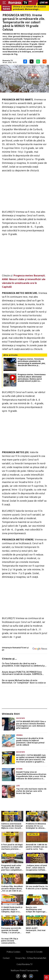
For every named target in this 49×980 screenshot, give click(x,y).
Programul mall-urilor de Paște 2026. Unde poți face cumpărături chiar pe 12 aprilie (11, 868)
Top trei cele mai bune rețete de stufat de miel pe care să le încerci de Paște (31, 791)
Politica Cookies (14, 952)
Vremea (19, 735)
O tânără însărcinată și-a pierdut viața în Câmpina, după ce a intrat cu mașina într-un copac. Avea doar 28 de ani (12, 909)
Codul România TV (24, 964)
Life (18, 786)
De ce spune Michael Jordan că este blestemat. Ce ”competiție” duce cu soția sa (24, 682)
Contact (6, 958)
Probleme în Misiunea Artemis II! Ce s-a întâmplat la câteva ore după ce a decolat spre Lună (36, 826)
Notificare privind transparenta (24, 970)
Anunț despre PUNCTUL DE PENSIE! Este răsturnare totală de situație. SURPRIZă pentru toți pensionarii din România (22, 673)
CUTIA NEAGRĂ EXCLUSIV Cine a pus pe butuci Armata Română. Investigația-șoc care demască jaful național (31, 725)
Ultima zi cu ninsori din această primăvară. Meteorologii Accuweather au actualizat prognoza (29, 8)
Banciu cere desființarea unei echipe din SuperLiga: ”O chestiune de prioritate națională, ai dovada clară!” (36, 909)
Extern (19, 769)
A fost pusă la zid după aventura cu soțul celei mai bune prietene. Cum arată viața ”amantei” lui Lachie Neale (12, 847)
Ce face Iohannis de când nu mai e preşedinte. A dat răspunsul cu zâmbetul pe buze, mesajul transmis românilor (24, 665)
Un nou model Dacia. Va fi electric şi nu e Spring (37, 888)
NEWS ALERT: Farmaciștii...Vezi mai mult (36, 930)
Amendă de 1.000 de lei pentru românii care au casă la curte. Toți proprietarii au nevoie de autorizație (37, 847)
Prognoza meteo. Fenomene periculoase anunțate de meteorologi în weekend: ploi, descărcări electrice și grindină (32, 362)
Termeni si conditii (34, 952)
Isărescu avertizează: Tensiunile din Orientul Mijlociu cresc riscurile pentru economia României (12, 826)
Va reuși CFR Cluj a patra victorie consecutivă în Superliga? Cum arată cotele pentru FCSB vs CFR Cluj (11, 941)
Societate (20, 718)
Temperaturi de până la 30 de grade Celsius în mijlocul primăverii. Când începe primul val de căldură (30, 742)
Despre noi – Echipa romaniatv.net (31, 958)
